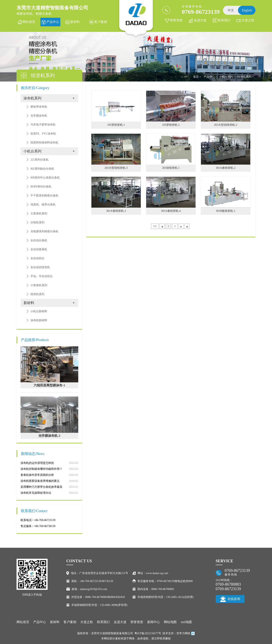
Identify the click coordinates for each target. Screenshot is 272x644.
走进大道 (200, 20)
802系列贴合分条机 (42, 169)
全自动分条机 (39, 240)
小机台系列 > (227, 77)
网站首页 (29, 22)
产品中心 (53, 22)
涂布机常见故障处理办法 (36, 493)
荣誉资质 (176, 20)
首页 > (197, 77)
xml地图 (186, 622)
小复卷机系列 (39, 285)
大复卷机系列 (39, 214)
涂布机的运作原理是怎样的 (37, 463)
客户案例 (101, 22)
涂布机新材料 (39, 320)
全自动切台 (37, 258)
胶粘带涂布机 (39, 107)
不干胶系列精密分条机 (44, 196)
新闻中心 (154, 622)
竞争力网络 (183, 633)
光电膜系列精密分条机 (44, 231)
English (247, 10)
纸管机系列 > (245, 77)
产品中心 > (210, 77)
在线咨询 (230, 599)
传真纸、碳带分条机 (43, 205)
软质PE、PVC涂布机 (43, 134)
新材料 (75, 22)
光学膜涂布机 (39, 116)
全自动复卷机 (39, 249)
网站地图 (170, 622)
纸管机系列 (37, 294)
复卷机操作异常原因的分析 (37, 475)
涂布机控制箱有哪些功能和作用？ (41, 469)
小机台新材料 (39, 311)
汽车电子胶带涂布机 (43, 125)
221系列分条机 (40, 160)
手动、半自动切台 (42, 276)
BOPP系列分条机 (41, 187)
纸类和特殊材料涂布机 (44, 143)
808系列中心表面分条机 (45, 178)
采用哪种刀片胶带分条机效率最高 (41, 487)
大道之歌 (248, 20)
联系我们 (224, 20)
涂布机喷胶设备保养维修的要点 (40, 481)
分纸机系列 (37, 222)
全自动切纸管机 (40, 267)
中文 (231, 10)
